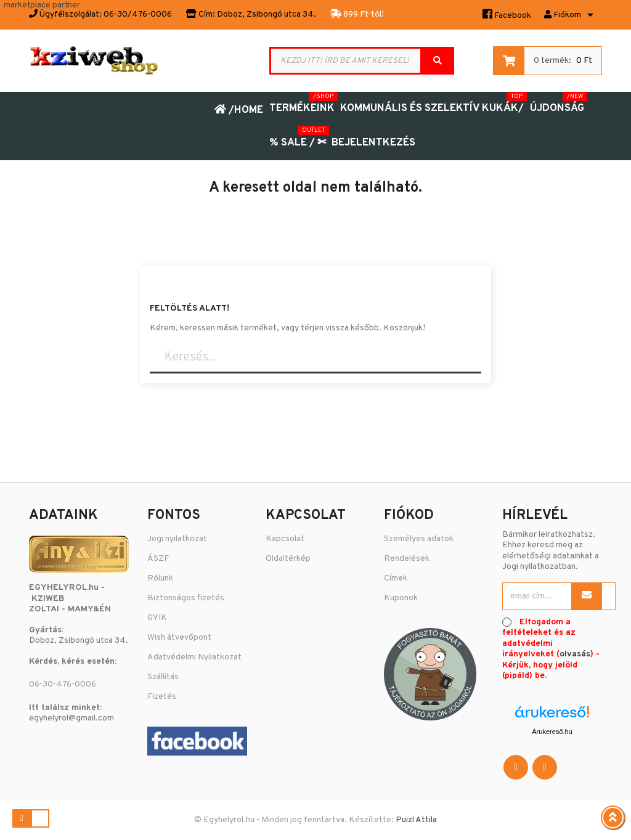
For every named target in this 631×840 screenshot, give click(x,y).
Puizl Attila (416, 820)
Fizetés (162, 697)
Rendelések (407, 559)
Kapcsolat (285, 539)
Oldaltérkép (288, 559)
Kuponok (401, 598)
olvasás (575, 654)
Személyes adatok (419, 539)
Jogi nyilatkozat (177, 539)
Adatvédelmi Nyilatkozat (194, 657)
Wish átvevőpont (179, 638)
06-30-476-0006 (63, 684)
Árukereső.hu (552, 732)
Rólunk (160, 578)
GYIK (157, 618)
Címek (396, 578)
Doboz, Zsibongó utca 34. (267, 14)
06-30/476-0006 (138, 14)
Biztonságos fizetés (186, 598)
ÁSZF (158, 559)
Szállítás (163, 677)
